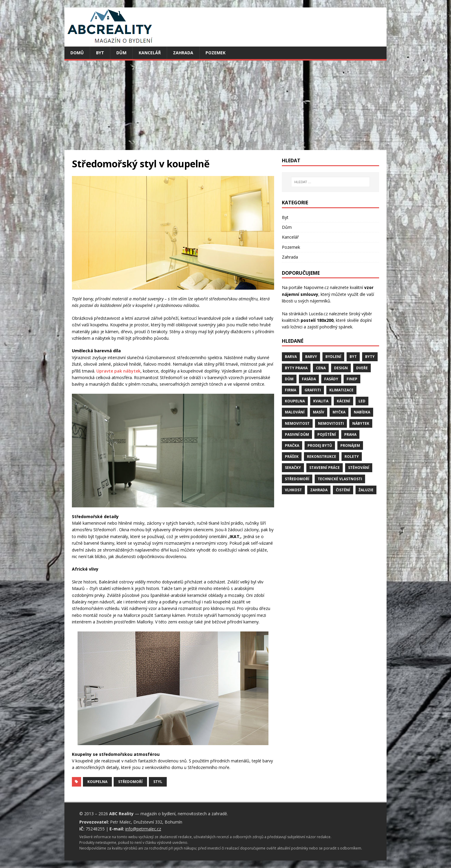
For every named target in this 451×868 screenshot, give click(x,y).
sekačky (293, 468)
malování (295, 412)
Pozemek (216, 53)
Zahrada (183, 53)
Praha (350, 434)
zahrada (319, 490)
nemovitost (297, 423)
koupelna (97, 782)
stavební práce (325, 468)
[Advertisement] (225, 105)
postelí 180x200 (317, 320)
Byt (100, 53)
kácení (343, 401)
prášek (292, 457)
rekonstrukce (322, 457)
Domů (77, 53)
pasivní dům (297, 434)
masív (319, 412)
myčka (339, 412)
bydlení (333, 357)
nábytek (361, 423)
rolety (352, 457)
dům (289, 379)
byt (353, 357)
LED (362, 401)
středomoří (130, 782)
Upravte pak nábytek (118, 371)
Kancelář (150, 53)
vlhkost (293, 490)
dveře (362, 368)
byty (370, 357)
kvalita (321, 401)
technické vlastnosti (340, 479)
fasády (331, 379)
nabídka (362, 412)
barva (291, 357)
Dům (121, 53)
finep (352, 379)
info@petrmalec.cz (143, 829)
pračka (292, 445)
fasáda (309, 379)
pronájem (350, 445)
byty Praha (296, 368)
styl (158, 782)
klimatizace (341, 390)
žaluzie (366, 490)
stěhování (359, 468)
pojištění (327, 434)
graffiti (313, 390)
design (341, 368)
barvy (311, 357)
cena (321, 368)
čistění (343, 490)
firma (291, 390)
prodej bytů (320, 445)
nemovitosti (331, 423)
